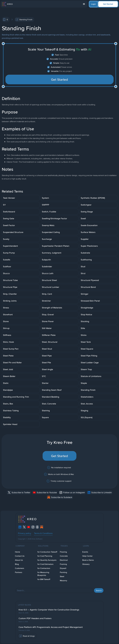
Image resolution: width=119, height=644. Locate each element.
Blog (17, 564)
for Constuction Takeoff (47, 552)
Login (93, 4)
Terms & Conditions (43, 533)
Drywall (63, 568)
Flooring (63, 552)
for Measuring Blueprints (43, 574)
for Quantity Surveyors (47, 560)
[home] (7, 4)
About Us (19, 560)
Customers (19, 568)
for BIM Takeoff (44, 579)
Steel (62, 576)
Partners (19, 572)
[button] (84, 4)
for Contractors (44, 568)
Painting (63, 572)
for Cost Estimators (45, 564)
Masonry (63, 581)
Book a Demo (88, 560)
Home (17, 552)
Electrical (64, 560)
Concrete (64, 556)
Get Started (108, 4)
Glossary (86, 564)
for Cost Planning (45, 556)
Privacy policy (25, 533)
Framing (63, 564)
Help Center (87, 556)
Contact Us (20, 556)
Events (85, 552)
